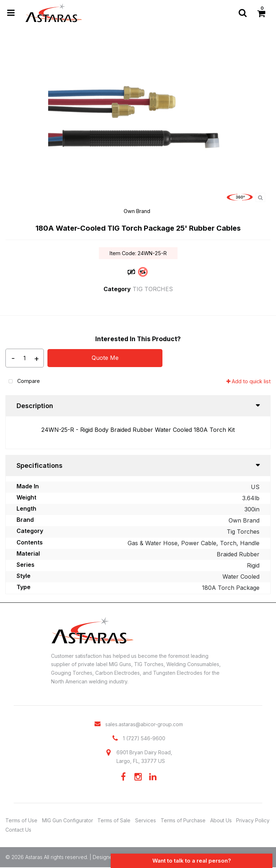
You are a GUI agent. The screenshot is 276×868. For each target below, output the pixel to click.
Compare (23, 382)
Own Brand (137, 211)
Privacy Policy (253, 820)
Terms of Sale (114, 820)
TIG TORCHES (153, 289)
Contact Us (18, 830)
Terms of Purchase (183, 820)
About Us (221, 820)
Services (146, 820)
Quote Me (105, 358)
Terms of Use (21, 820)
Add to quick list (249, 381)
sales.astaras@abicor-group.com (144, 724)
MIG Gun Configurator (68, 820)
